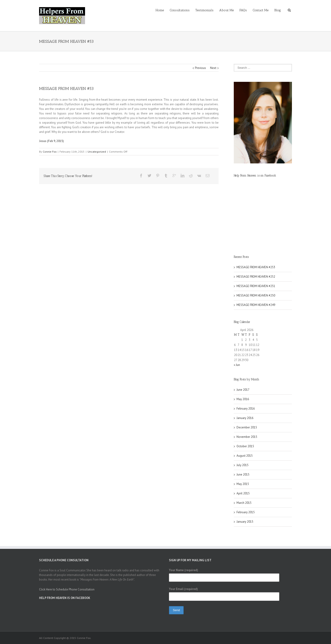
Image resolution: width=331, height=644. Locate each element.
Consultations (180, 10)
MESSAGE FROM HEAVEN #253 (256, 267)
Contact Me (261, 10)
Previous (200, 68)
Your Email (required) (183, 589)
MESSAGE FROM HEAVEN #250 (256, 295)
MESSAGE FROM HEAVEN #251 (256, 286)
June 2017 (243, 390)
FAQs (243, 10)
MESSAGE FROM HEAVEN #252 (256, 277)
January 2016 (245, 418)
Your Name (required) (184, 570)
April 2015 (243, 493)
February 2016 (246, 409)
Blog (278, 10)
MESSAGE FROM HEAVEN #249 (256, 305)
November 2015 (247, 437)
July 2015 (243, 465)
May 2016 (243, 399)
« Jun (237, 365)
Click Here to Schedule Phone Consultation (67, 589)
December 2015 (247, 427)
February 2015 (246, 512)
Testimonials (204, 10)
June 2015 (243, 474)
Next (213, 68)
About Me (227, 10)
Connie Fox (50, 152)
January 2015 (245, 522)
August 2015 (245, 456)
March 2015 (244, 503)
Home (160, 10)
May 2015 (243, 484)
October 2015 (245, 446)
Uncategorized (97, 152)
